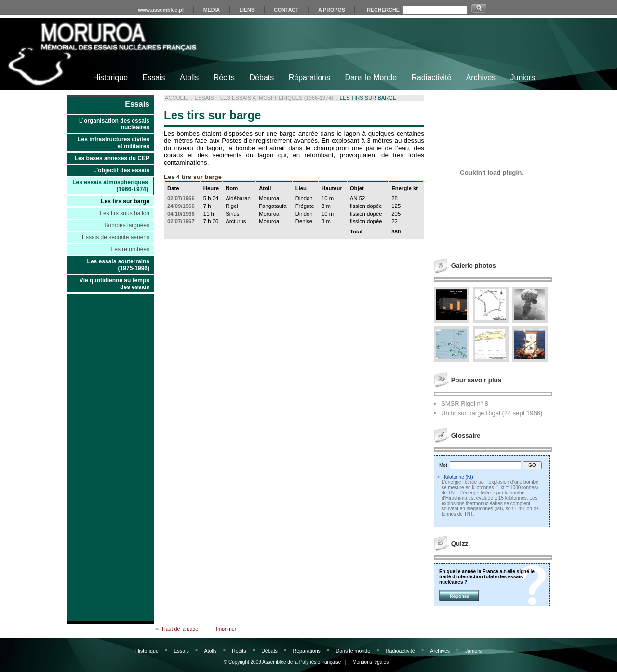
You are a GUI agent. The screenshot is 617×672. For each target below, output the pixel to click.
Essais (154, 77)
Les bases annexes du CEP (112, 158)
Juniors (523, 77)
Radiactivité (432, 77)
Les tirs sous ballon (125, 213)
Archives (481, 77)
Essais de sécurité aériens (116, 237)
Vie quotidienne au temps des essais (114, 284)
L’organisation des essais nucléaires (114, 124)
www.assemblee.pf (161, 10)
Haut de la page (180, 629)
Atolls (189, 77)
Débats (262, 77)
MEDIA (212, 10)
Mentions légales (370, 662)
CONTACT (286, 10)
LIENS (247, 10)
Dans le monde (353, 651)
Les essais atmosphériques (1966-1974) (110, 186)
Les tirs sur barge (125, 201)
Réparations (309, 77)
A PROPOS (332, 10)
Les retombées (130, 249)
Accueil (176, 98)
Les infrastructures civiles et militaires (114, 143)
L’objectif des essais (121, 170)
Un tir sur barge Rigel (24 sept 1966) (492, 413)
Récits (224, 77)
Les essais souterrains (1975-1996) (118, 265)
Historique (110, 77)
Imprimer (226, 629)
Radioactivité (400, 651)
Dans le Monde (371, 77)
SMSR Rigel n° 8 (465, 404)
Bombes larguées (127, 225)
